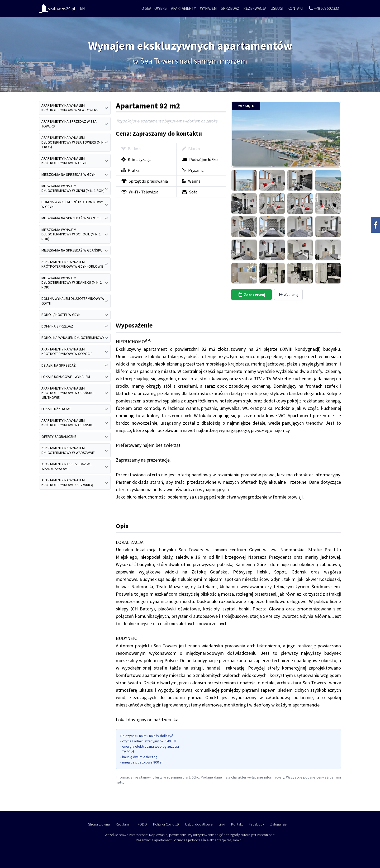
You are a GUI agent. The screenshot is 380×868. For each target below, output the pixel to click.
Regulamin (124, 824)
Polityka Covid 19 (166, 824)
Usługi (277, 8)
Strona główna (99, 824)
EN (82, 8)
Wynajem (208, 8)
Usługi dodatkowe (199, 824)
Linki (222, 824)
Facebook (256, 824)
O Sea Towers (154, 8)
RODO (142, 824)
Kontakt (296, 8)
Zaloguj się (278, 824)
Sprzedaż (230, 8)
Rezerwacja (255, 8)
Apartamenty (183, 8)
